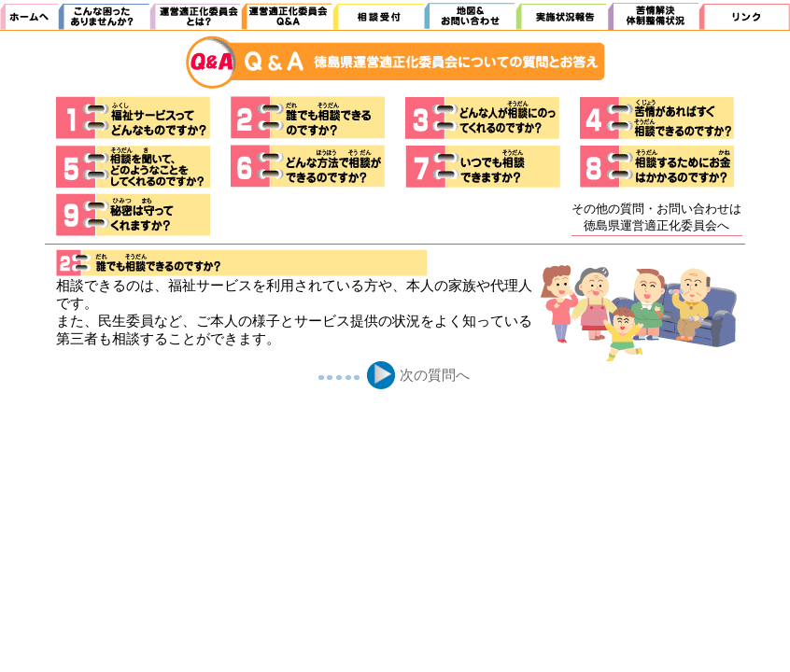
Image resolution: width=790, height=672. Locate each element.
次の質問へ (435, 375)
